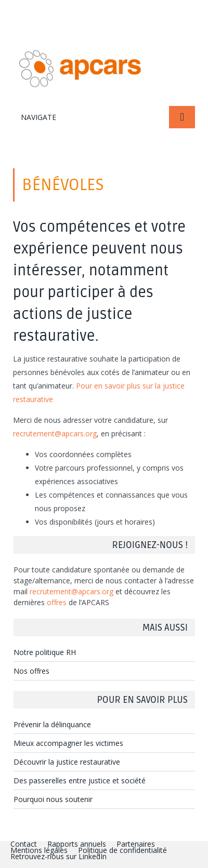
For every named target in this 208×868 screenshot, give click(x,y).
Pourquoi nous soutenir (53, 799)
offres (57, 602)
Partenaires (136, 844)
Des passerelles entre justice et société (80, 780)
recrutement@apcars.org (55, 433)
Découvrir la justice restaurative (67, 762)
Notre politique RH (45, 652)
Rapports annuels (77, 844)
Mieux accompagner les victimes (68, 743)
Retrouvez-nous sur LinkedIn (58, 856)
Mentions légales (39, 850)
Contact (24, 844)
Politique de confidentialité (122, 850)
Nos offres (31, 671)
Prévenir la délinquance (52, 724)
